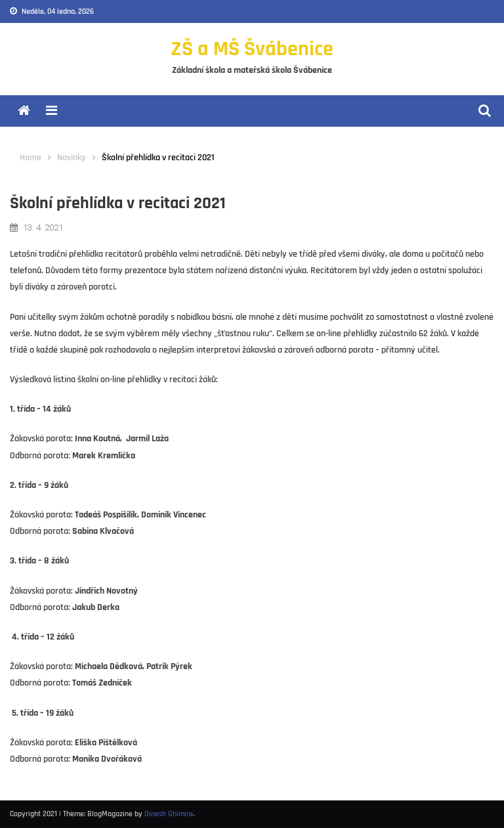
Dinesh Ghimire (169, 814)
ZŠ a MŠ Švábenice (252, 49)
